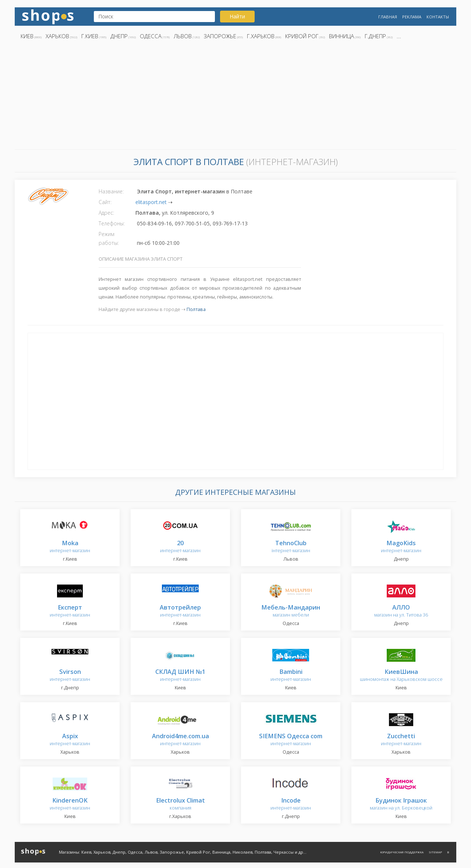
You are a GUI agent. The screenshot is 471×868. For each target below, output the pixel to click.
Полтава (196, 309)
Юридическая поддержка (402, 852)
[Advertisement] (235, 97)
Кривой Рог (302, 36)
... (399, 36)
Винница (341, 36)
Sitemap (435, 852)
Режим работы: (109, 238)
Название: (111, 191)
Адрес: (106, 213)
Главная (388, 17)
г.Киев (90, 36)
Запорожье (220, 36)
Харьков (57, 36)
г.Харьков (261, 36)
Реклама (412, 17)
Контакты (438, 17)
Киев (27, 36)
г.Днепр (375, 36)
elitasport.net (151, 202)
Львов (183, 36)
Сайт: (105, 202)
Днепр (119, 36)
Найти (237, 16)
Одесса (151, 36)
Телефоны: (112, 223)
